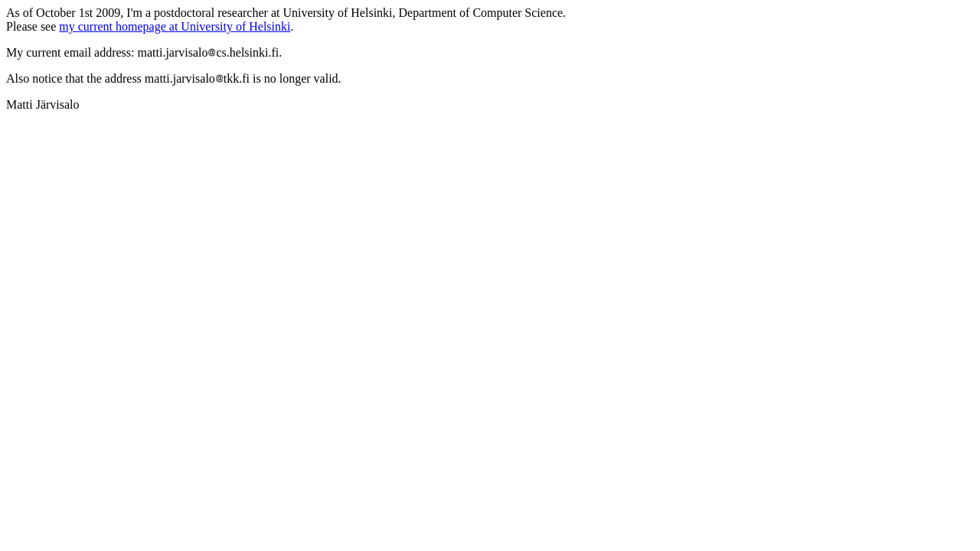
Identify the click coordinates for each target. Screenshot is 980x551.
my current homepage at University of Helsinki (175, 26)
